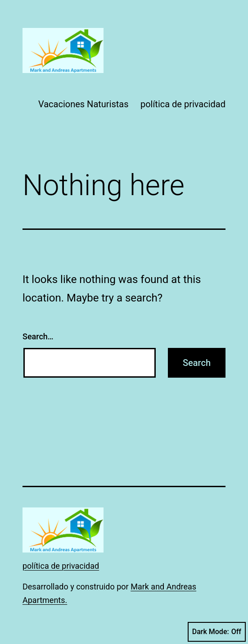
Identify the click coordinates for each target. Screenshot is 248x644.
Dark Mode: (217, 632)
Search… (38, 336)
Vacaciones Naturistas (83, 104)
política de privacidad (183, 104)
